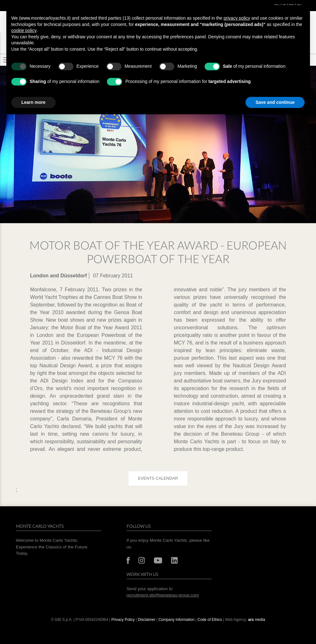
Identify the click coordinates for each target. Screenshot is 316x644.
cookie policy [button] (24, 30)
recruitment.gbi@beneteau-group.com (163, 595)
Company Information (177, 620)
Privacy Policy (123, 620)
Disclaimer (147, 620)
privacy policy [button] (237, 18)
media (257, 620)
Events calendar (158, 478)
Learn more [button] (34, 102)
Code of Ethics (210, 620)
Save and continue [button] (275, 102)
